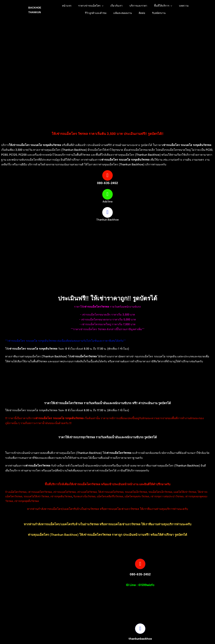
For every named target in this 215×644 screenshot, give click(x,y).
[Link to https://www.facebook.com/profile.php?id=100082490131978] (107, 212)
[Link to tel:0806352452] (107, 175)
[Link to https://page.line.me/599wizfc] (107, 194)
